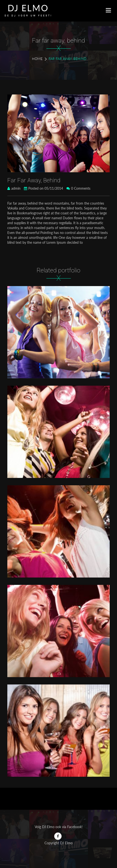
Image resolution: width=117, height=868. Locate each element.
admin (14, 188)
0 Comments (78, 188)
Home (37, 59)
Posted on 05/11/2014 (43, 188)
